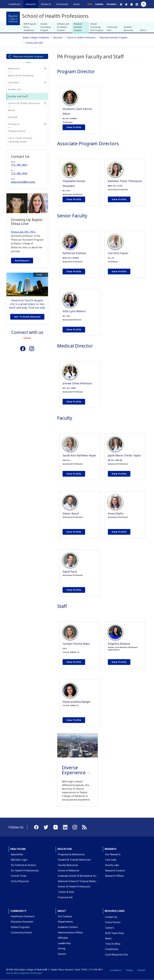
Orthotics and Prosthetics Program (63, 27)
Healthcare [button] (15, 4)
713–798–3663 (19, 165)
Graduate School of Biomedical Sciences (80, 876)
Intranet (112, 4)
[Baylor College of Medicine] (13, 18)
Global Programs (20, 927)
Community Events (21, 932)
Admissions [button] (14, 69)
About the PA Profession (21, 75)
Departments (65, 922)
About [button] (76, 4)
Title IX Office (113, 944)
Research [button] (46, 4)
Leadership (64, 943)
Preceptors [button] (14, 124)
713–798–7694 (19, 173)
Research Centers (115, 870)
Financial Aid (65, 897)
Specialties (17, 854)
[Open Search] (144, 4)
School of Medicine (69, 870)
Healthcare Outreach (23, 916)
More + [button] (143, 30)
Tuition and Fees (112, 29)
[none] (45, 68)
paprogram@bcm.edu (23, 182)
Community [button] (62, 4)
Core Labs (111, 860)
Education (58, 37)
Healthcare (18, 849)
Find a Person (113, 922)
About (62, 911)
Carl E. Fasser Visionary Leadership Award (20, 140)
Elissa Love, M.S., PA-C (23, 232)
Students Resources (129, 29)
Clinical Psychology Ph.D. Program (97, 27)
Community (18, 911)
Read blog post (22, 261)
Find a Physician (20, 881)
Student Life (14, 89)
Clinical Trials (19, 876)
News (108, 938)
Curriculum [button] (14, 82)
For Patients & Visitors (23, 865)
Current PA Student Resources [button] (24, 103)
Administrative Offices (70, 932)
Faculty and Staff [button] (18, 96)
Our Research (113, 854)
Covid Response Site (116, 955)
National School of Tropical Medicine (79, 881)
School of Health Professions (81, 37)
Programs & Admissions (71, 854)
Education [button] (31, 4)
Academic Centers (68, 927)
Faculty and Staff (34, 43)
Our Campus (65, 916)
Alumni (12, 110)
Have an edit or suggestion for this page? (24, 973)
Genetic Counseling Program (45, 27)
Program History (17, 131)
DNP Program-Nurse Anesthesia (30, 27)
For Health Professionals (25, 870)
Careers (99, 4)
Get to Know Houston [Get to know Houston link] (27, 317)
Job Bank (13, 117)
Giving (62, 948)
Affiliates (63, 938)
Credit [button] (39, 275)
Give (90, 4)
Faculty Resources (68, 865)
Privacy (129, 970)
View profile (74, 127)
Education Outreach (22, 922)
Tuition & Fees (66, 892)
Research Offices (114, 876)
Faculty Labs (112, 865)
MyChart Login (19, 860)
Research (111, 849)
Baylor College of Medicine (36, 37)
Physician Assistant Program (78, 27)
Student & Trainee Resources (74, 860)
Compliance (112, 949)
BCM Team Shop (114, 933)
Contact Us (111, 917)
